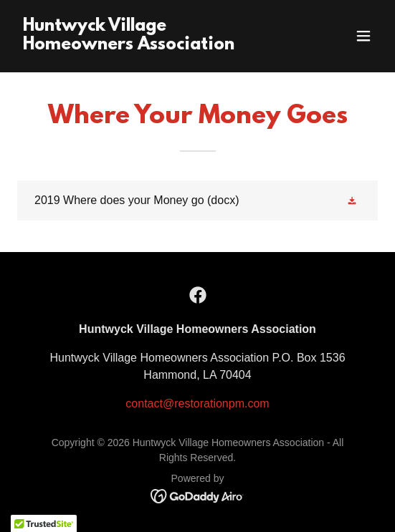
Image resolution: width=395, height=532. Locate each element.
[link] (143, 45)
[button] (363, 36)
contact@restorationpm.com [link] (197, 403)
